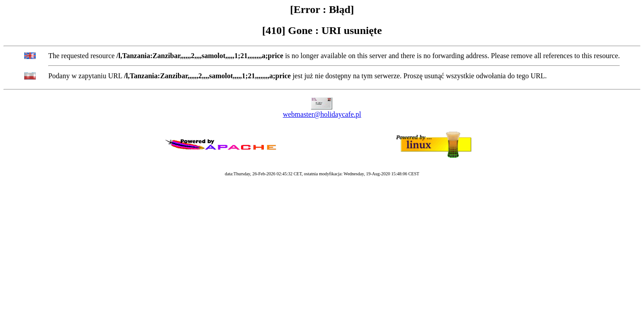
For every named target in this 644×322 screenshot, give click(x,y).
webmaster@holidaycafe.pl (322, 114)
